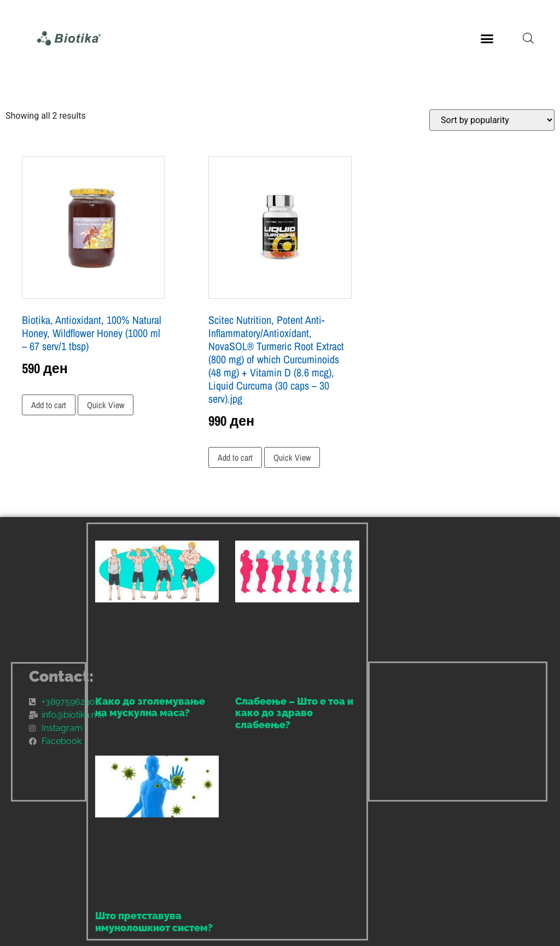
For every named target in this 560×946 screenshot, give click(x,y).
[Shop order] (492, 120)
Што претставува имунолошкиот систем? (154, 922)
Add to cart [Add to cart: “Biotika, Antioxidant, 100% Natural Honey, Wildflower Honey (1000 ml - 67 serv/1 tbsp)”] (49, 405)
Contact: (62, 677)
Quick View (106, 405)
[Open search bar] (528, 38)
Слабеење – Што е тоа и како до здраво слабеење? (294, 713)
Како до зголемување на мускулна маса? (150, 707)
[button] (487, 38)
